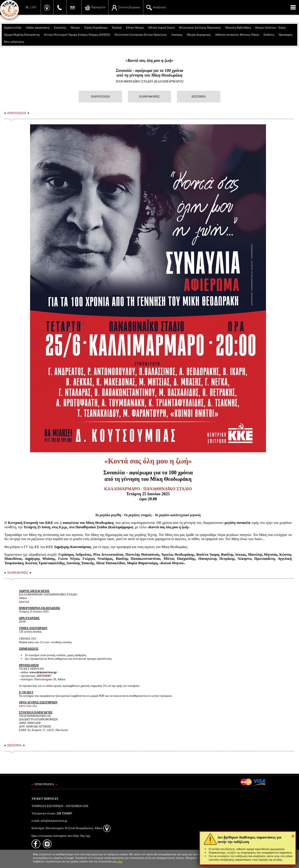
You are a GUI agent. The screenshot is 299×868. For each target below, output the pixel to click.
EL (27, 7)
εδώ (120, 861)
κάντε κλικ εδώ (28, 706)
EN (34, 7)
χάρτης (24, 602)
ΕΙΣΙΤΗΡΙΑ (199, 96)
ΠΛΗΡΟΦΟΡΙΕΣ (149, 96)
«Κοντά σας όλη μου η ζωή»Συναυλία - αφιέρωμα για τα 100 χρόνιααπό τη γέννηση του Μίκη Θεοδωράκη (149, 68)
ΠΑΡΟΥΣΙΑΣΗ (100, 96)
